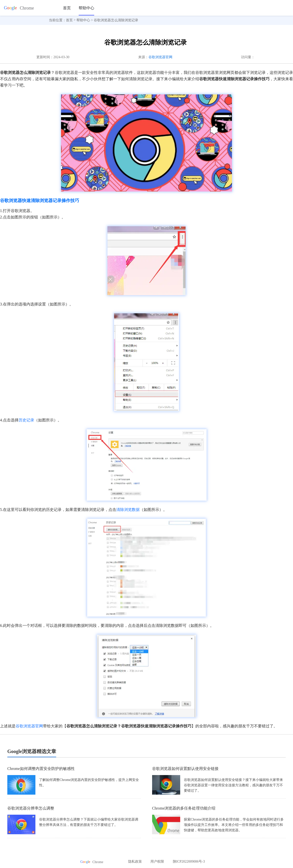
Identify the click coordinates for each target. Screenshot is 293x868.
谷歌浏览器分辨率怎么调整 (31, 808)
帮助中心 (86, 8)
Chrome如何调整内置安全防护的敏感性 (41, 769)
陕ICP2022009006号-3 (189, 862)
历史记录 (26, 420)
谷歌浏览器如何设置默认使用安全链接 (185, 769)
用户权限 (157, 862)
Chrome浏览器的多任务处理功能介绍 (184, 808)
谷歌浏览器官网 (160, 57)
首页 (67, 8)
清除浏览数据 (128, 510)
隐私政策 (135, 862)
